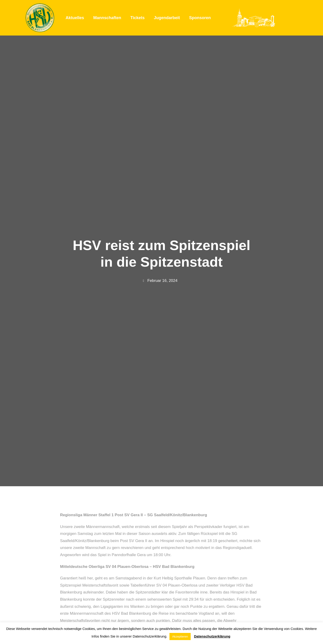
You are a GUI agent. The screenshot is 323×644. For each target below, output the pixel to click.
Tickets (138, 18)
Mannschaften (107, 18)
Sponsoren (200, 18)
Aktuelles (75, 18)
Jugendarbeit (167, 18)
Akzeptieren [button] (180, 637)
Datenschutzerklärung (212, 636)
